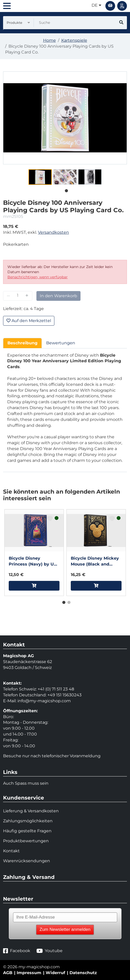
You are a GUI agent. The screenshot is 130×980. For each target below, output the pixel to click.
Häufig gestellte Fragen (27, 831)
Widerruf (55, 973)
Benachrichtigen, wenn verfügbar (38, 277)
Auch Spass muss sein (26, 783)
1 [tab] (65, 190)
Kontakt (11, 851)
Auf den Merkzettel (29, 321)
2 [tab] (68, 601)
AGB (8, 973)
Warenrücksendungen (27, 861)
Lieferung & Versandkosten (31, 811)
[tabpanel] (40, 177)
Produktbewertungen (26, 841)
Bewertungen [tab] (61, 343)
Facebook (17, 951)
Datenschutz (83, 973)
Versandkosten (53, 232)
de (96, 5)
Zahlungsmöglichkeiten (28, 821)
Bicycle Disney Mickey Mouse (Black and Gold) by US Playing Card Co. (95, 562)
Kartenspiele (74, 40)
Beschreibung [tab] (22, 343)
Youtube (49, 951)
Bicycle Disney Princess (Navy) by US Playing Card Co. (33, 562)
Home (49, 40)
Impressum (29, 973)
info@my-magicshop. (39, 701)
